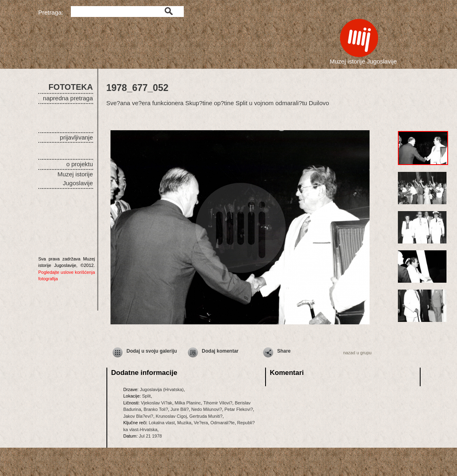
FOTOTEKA (71, 87)
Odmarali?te (223, 423)
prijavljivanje (77, 137)
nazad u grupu (357, 353)
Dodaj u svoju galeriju (152, 351)
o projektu (80, 164)
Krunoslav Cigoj (171, 416)
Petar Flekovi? (238, 409)
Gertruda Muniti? (206, 416)
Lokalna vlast (162, 423)
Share (284, 351)
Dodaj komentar (220, 351)
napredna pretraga (68, 98)
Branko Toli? (156, 409)
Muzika (184, 423)
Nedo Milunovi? (207, 409)
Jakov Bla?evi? (138, 416)
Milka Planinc (188, 403)
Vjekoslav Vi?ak (156, 403)
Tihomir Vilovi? (218, 403)
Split (146, 396)
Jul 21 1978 (150, 436)
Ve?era (201, 423)
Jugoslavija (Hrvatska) (162, 389)
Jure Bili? (180, 409)
